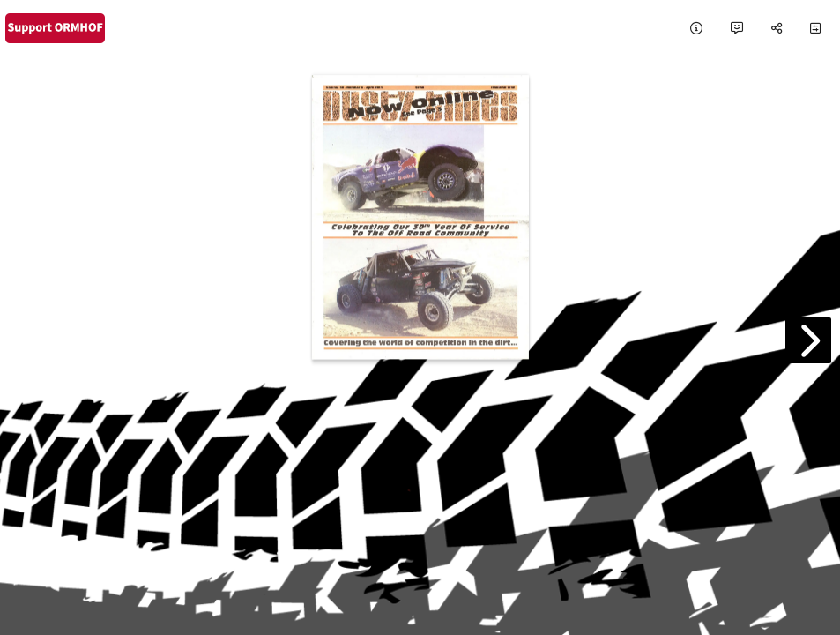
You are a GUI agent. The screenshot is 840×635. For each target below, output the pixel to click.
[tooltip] (696, 29)
